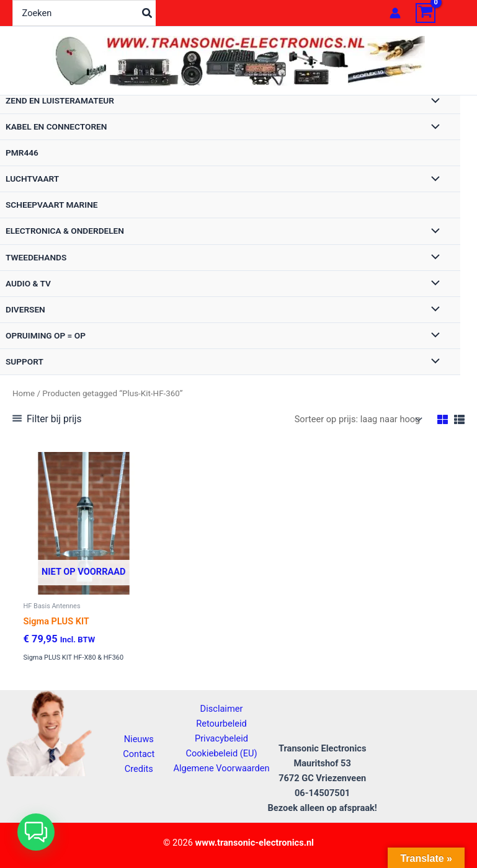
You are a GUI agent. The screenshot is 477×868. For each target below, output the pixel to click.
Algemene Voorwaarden (221, 768)
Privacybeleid (221, 738)
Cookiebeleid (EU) (221, 753)
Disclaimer (222, 709)
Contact (139, 754)
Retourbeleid (221, 724)
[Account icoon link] (395, 13)
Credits (139, 769)
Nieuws (139, 739)
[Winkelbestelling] (357, 419)
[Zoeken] (148, 13)
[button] (36, 832)
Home (24, 393)
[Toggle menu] (432, 102)
